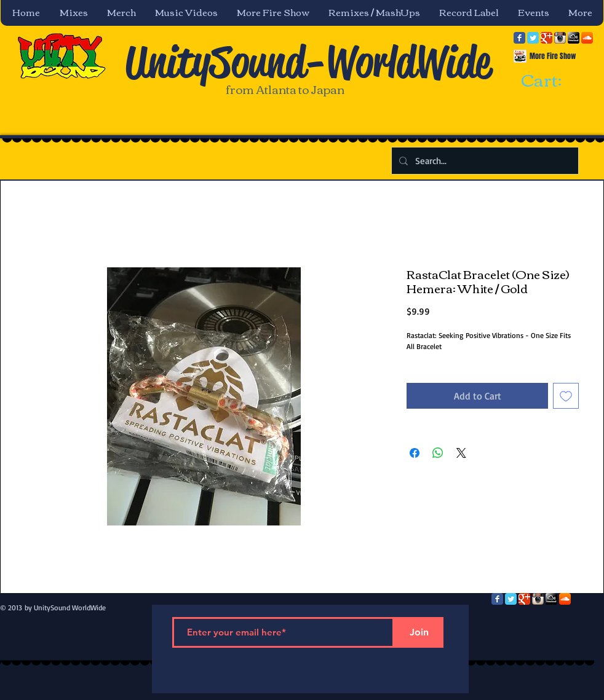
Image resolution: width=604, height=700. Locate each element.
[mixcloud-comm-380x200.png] (574, 38)
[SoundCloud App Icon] (587, 38)
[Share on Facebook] (415, 453)
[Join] (419, 632)
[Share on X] (461, 453)
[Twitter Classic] (533, 38)
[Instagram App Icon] (560, 38)
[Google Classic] (546, 38)
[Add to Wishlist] (566, 396)
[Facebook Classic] (519, 38)
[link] (552, 81)
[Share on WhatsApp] (438, 453)
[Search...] (484, 161)
